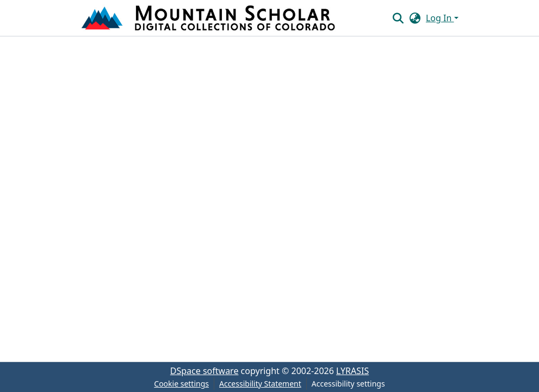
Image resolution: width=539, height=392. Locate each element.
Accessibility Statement (260, 384)
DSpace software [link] (205, 371)
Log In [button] (440, 18)
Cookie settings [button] (181, 384)
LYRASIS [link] (352, 371)
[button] (209, 18)
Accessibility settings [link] (348, 384)
